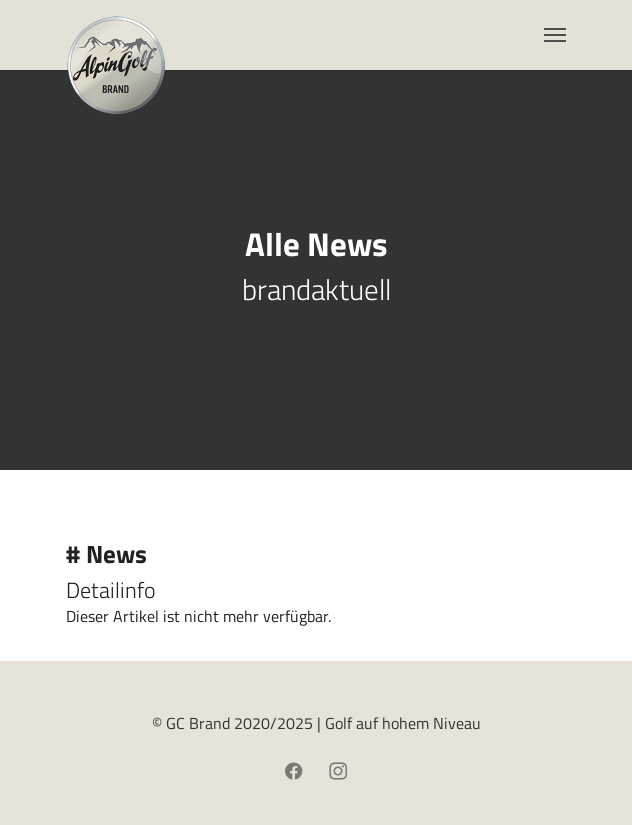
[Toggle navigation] (555, 35)
